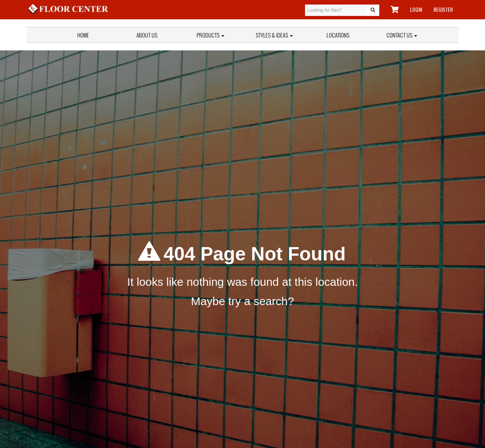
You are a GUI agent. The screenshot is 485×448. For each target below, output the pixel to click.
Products (210, 35)
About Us (147, 35)
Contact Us (402, 35)
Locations (338, 35)
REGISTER (443, 9)
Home (83, 35)
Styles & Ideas (274, 35)
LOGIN (416, 9)
